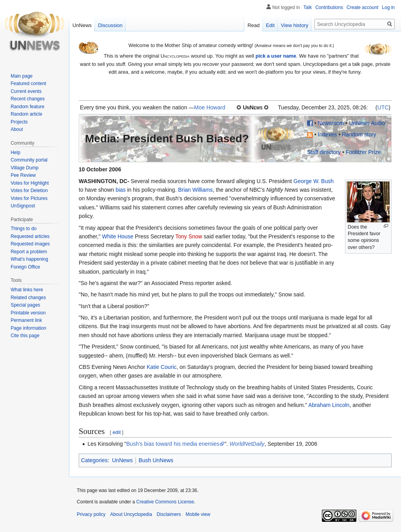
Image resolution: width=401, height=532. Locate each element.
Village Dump (24, 168)
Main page (22, 76)
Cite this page (25, 336)
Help (15, 153)
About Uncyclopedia (131, 514)
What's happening (29, 259)
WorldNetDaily (247, 444)
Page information (28, 328)
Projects (19, 122)
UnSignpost (23, 206)
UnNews (122, 460)
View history (294, 25)
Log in (388, 7)
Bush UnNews (156, 460)
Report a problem (29, 252)
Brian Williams (196, 190)
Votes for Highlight (30, 183)
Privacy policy (91, 514)
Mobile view (198, 514)
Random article (26, 114)
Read (254, 25)
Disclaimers (169, 514)
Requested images (30, 244)
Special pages (25, 305)
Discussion (110, 25)
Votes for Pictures (29, 198)
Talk (308, 7)
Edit (270, 25)
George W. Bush (313, 181)
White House (117, 236)
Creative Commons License (165, 502)
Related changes (28, 298)
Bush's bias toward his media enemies (173, 444)
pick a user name (276, 56)
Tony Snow (189, 236)
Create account (362, 7)
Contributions (329, 7)
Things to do (23, 229)
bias (121, 190)
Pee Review (23, 175)
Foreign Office (25, 267)
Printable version (28, 313)
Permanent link (26, 320)
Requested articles (30, 236)
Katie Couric (162, 367)
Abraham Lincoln (329, 405)
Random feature (27, 107)
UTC (383, 107)
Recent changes (28, 99)
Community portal (29, 160)
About (17, 129)
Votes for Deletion (29, 191)
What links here (27, 290)
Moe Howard (210, 107)
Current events (26, 91)
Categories (94, 460)
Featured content (28, 84)
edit (117, 432)
